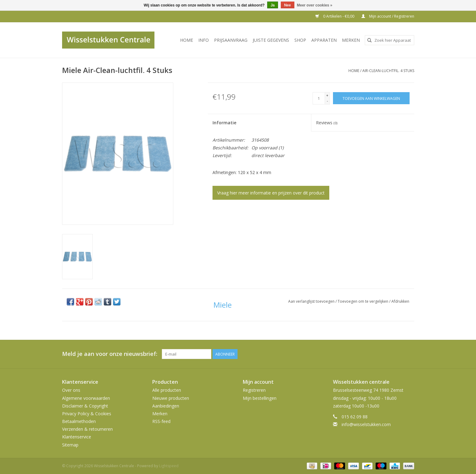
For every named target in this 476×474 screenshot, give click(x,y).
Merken (351, 40)
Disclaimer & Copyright (85, 406)
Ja (273, 5)
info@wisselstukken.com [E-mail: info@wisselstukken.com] (366, 424)
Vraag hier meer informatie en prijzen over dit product (271, 193)
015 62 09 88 (355, 417)
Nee (288, 5)
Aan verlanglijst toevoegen (312, 301)
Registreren (254, 390)
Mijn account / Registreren (388, 16)
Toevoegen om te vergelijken (363, 301)
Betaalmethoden (79, 421)
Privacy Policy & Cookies (87, 414)
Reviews (327, 123)
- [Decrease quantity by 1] (327, 101)
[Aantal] (319, 98)
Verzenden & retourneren (87, 429)
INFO (204, 40)
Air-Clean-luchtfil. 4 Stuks (388, 71)
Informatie (224, 123)
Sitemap (70, 445)
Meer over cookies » (315, 5)
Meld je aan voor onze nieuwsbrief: (110, 354)
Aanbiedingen (166, 406)
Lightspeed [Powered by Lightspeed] (169, 466)
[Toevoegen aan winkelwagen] (371, 98)
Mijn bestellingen (260, 398)
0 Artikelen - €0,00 (335, 16)
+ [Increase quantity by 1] (327, 95)
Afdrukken (400, 301)
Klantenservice (77, 437)
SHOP (300, 40)
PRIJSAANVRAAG (231, 40)
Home (187, 40)
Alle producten (167, 390)
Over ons (71, 390)
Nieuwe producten (171, 398)
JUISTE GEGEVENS (271, 40)
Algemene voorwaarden (86, 398)
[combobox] (390, 40)
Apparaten (324, 40)
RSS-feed (161, 421)
